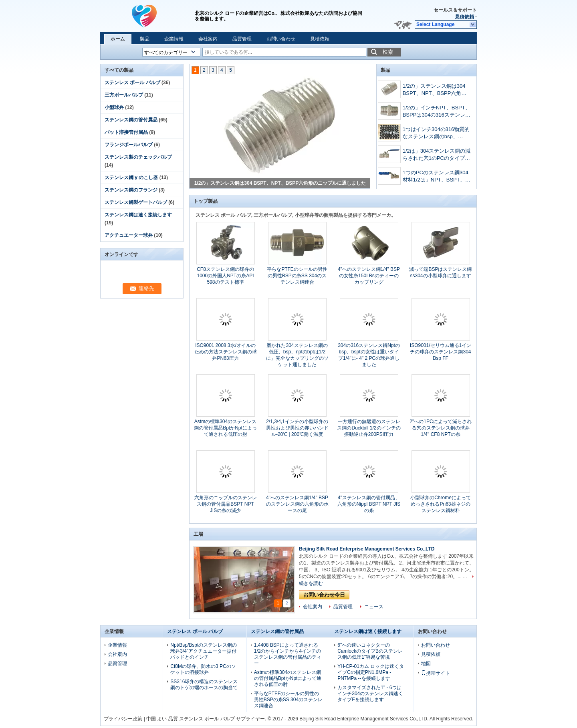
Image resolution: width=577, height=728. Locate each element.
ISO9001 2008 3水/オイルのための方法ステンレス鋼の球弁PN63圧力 (226, 352)
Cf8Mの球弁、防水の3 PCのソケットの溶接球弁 (203, 669)
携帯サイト (436, 673)
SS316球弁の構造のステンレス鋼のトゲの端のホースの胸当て (204, 685)
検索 (388, 52)
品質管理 (242, 39)
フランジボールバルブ (129, 145)
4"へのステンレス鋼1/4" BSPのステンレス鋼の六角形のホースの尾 (297, 504)
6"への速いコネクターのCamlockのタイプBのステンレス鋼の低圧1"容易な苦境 (370, 651)
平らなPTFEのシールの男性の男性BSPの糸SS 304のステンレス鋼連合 (297, 276)
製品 (145, 39)
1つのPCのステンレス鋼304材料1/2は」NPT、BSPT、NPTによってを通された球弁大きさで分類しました (437, 177)
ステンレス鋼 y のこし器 (131, 177)
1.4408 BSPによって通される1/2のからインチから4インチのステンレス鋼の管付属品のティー (288, 654)
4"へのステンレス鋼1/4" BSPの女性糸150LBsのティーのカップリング (369, 276)
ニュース (374, 607)
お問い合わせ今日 (324, 595)
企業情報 (174, 39)
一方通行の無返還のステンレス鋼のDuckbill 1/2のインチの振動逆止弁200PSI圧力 (369, 428)
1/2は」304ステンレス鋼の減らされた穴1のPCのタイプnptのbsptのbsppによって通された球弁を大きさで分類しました (437, 155)
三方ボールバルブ (124, 95)
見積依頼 (464, 17)
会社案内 (208, 39)
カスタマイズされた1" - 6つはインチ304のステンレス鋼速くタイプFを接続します (370, 694)
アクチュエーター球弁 (129, 235)
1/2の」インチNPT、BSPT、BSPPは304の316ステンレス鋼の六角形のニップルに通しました (437, 112)
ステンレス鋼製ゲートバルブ (136, 202)
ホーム (118, 39)
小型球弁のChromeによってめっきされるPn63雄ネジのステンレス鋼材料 (441, 504)
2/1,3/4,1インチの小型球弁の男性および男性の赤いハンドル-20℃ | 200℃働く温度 (297, 428)
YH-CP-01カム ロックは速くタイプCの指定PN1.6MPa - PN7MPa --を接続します (371, 672)
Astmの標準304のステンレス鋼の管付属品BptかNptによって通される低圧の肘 (225, 428)
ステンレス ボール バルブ (132, 83)
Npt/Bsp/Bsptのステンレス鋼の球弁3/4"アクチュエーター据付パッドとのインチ (204, 651)
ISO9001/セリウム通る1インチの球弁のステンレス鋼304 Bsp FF (441, 352)
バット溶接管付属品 (126, 132)
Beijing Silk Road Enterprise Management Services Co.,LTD (367, 549)
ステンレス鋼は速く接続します (138, 215)
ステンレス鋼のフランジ (131, 190)
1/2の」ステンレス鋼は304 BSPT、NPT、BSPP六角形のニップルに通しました (280, 183)
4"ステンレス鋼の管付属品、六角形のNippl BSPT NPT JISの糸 (369, 504)
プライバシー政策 (123, 719)
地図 (426, 663)
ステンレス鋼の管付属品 (131, 120)
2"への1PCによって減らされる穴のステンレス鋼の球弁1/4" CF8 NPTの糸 (440, 428)
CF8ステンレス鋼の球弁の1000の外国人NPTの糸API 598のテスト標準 (225, 276)
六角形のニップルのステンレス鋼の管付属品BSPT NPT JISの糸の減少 (226, 504)
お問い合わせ (281, 39)
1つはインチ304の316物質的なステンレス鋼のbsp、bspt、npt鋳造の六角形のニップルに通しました (436, 134)
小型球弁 (114, 107)
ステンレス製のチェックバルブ (138, 157)
